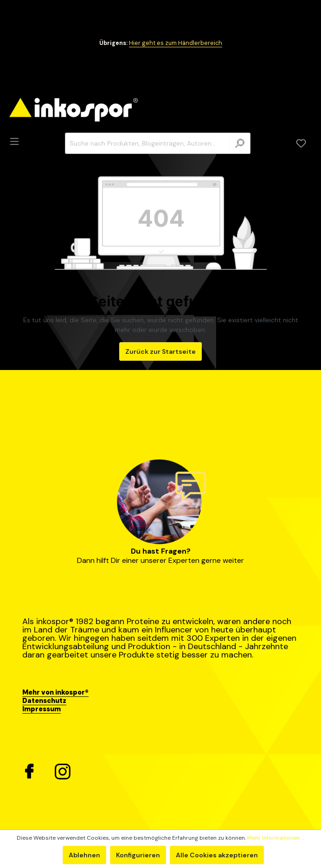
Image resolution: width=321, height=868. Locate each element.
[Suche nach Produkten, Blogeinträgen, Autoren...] (147, 143)
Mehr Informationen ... (276, 838)
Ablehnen (84, 855)
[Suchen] (239, 143)
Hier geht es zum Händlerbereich (176, 43)
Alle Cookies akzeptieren (217, 855)
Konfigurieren (138, 855)
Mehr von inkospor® (55, 692)
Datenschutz (44, 701)
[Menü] (17, 141)
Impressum (42, 709)
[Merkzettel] (301, 143)
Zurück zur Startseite (160, 351)
